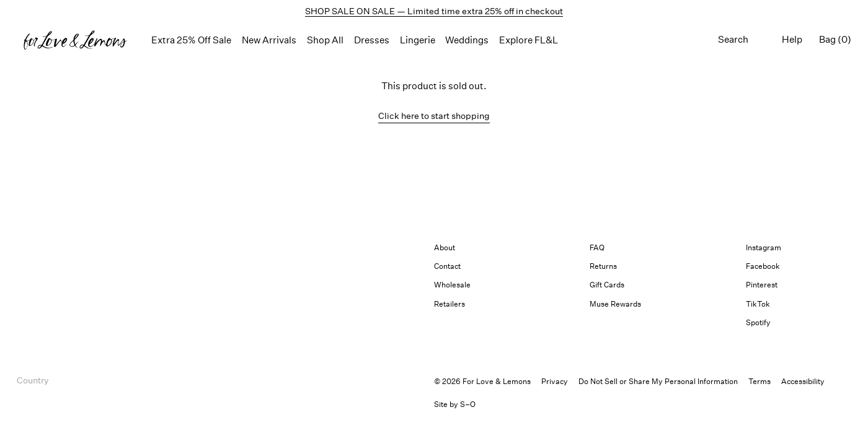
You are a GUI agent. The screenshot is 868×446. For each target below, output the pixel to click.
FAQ (597, 247)
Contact (447, 266)
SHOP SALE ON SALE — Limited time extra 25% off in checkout (434, 11)
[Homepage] (76, 40)
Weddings (467, 40)
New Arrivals (269, 40)
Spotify (758, 322)
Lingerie (418, 40)
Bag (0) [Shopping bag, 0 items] (835, 39)
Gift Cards (607, 285)
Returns (603, 266)
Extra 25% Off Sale (191, 40)
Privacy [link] (555, 381)
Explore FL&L (529, 40)
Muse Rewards (615, 304)
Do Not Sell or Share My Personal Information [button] (658, 381)
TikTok (758, 304)
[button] (76, 40)
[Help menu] (792, 40)
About (445, 247)
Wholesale (452, 285)
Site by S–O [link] (455, 404)
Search (733, 39)
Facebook (763, 266)
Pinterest (762, 285)
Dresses (372, 40)
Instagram (764, 247)
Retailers (449, 304)
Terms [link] (759, 381)
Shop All (325, 40)
